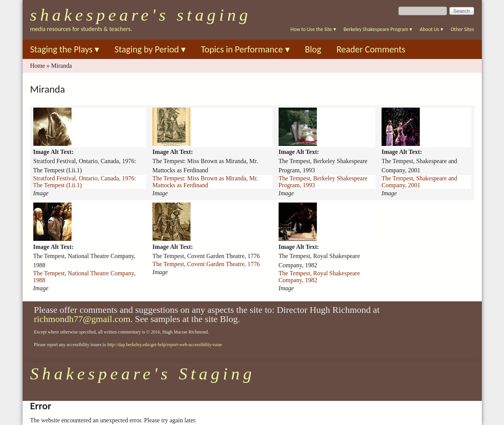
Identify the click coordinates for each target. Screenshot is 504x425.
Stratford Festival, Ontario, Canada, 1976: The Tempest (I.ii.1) (85, 182)
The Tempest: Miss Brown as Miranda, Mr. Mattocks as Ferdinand (205, 182)
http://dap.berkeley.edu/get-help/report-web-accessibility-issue (165, 345)
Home (38, 66)
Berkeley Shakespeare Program (378, 29)
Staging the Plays (65, 49)
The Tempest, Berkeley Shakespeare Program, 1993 (323, 182)
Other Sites (462, 29)
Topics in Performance (245, 49)
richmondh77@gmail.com (82, 319)
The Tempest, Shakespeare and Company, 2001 (419, 182)
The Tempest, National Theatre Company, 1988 (84, 277)
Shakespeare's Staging (141, 15)
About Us (431, 29)
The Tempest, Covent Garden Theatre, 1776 (206, 264)
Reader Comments (371, 49)
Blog (313, 49)
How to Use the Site (313, 29)
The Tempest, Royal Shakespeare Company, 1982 (319, 277)
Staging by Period (150, 49)
